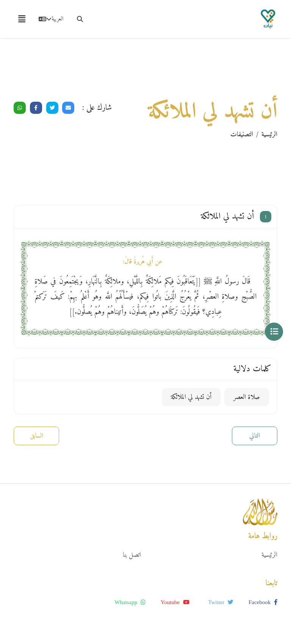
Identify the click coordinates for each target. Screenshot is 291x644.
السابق (37, 436)
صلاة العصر (247, 397)
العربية (51, 19)
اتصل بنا (132, 555)
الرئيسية (269, 135)
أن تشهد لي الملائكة (191, 397)
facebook (263, 602)
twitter (221, 602)
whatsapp (130, 602)
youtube (175, 602)
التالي (255, 436)
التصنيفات (242, 135)
